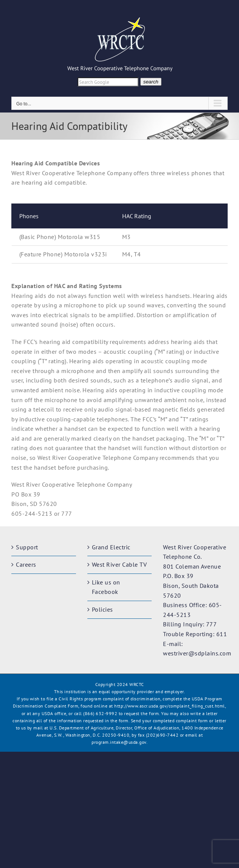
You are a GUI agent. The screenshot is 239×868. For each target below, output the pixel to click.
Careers (26, 564)
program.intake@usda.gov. (119, 742)
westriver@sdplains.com (197, 653)
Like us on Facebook (106, 587)
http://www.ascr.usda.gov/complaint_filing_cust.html (170, 706)
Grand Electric (111, 547)
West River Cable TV (119, 564)
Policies (102, 609)
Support (27, 547)
